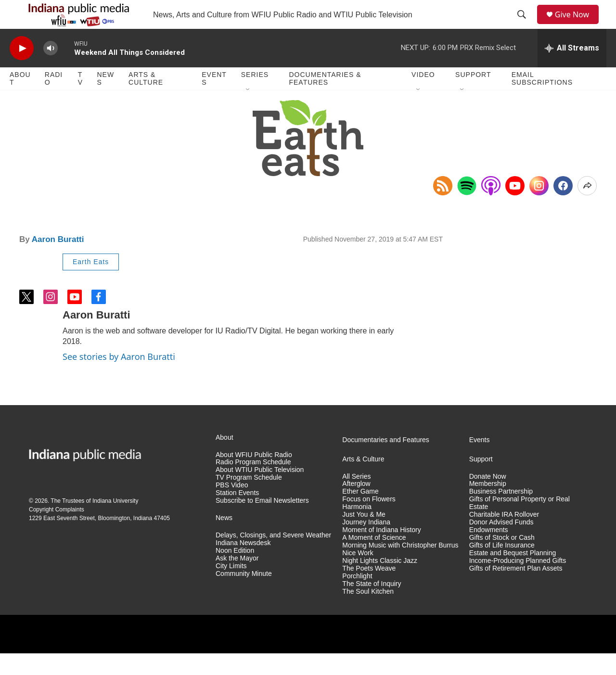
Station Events (237, 515)
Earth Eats (91, 283)
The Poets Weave (369, 590)
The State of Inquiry (372, 605)
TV (80, 100)
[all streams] (572, 70)
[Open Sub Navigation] (248, 112)
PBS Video (232, 507)
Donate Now (488, 498)
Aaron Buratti (58, 261)
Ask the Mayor (237, 580)
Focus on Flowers (369, 521)
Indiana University (115, 522)
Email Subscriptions (542, 100)
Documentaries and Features (386, 462)
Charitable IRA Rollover (504, 536)
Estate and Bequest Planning (513, 575)
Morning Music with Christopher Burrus (400, 567)
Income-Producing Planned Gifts (518, 582)
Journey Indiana (366, 544)
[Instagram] (539, 207)
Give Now (577, 25)
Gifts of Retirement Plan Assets (516, 590)
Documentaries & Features (325, 100)
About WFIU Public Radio (254, 477)
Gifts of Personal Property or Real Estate (520, 525)
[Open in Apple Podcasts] (491, 207)
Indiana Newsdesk (243, 565)
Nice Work (358, 575)
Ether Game (360, 513)
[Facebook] (563, 207)
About (20, 100)
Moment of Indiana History (381, 552)
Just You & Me (364, 536)
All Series (356, 498)
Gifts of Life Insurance (502, 567)
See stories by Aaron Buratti (119, 378)
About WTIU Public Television (260, 491)
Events (214, 100)
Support (473, 96)
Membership (488, 505)
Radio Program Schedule (253, 484)
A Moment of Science (374, 559)
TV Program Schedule (249, 499)
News (105, 100)
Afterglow (356, 505)
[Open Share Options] (587, 207)
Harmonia (357, 529)
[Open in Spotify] (467, 207)
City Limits (231, 588)
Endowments (489, 552)
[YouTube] (515, 207)
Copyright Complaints (57, 531)
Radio (54, 100)
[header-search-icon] (525, 25)
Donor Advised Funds (501, 544)
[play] (22, 70)
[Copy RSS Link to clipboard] (443, 207)
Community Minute (244, 595)
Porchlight (357, 598)
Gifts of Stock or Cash (502, 559)
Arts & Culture (146, 100)
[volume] (51, 70)
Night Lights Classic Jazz (380, 582)
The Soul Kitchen (368, 613)
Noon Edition (235, 572)
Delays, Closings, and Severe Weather (273, 557)
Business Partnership (501, 513)
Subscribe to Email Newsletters (262, 522)
